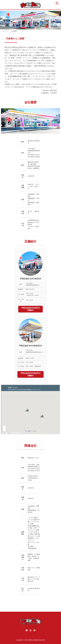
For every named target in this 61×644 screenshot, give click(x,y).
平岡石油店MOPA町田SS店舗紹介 (30, 309)
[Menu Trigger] (57, 3)
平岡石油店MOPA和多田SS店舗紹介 (30, 374)
